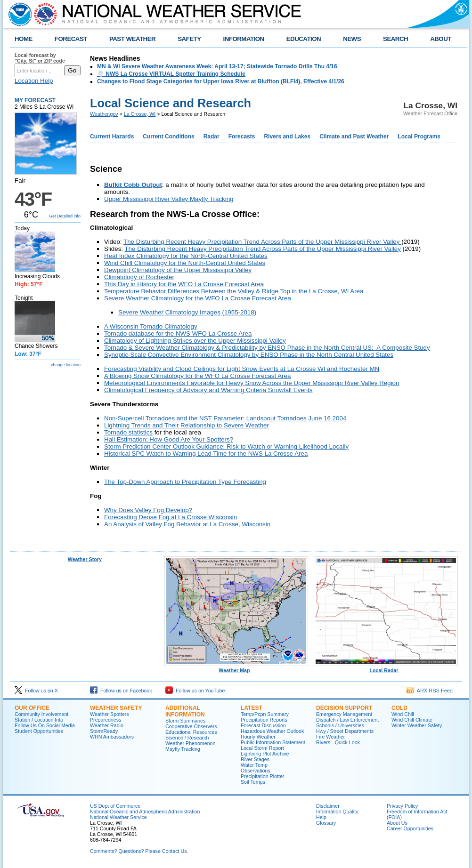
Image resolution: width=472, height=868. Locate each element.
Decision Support (344, 708)
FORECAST (71, 39)
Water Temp (254, 765)
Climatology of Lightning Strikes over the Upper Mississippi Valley (195, 341)
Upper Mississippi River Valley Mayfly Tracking (169, 199)
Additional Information (185, 711)
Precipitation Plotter (262, 776)
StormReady (104, 731)
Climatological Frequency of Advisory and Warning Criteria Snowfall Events (208, 390)
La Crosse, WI (140, 114)
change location (66, 365)
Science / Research (187, 738)
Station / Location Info (39, 720)
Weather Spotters (110, 714)
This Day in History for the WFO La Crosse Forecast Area (184, 284)
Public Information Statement (273, 742)
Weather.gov (104, 114)
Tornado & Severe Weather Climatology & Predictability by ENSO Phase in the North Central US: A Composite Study (267, 348)
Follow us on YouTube (195, 691)
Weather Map (236, 668)
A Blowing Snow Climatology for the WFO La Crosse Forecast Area (197, 376)
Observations (256, 771)
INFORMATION (244, 39)
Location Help (34, 81)
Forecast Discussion (263, 725)
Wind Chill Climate (412, 720)
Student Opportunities (39, 731)
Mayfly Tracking (183, 749)
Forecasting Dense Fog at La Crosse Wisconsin (171, 517)
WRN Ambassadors (112, 737)
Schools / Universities (340, 725)
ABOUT (441, 39)
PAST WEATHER (132, 39)
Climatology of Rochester (139, 277)
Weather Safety (116, 708)
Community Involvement (41, 714)
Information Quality (337, 812)
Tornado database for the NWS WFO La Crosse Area (178, 334)
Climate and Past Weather (354, 137)
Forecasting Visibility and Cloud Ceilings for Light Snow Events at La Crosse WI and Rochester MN (242, 369)
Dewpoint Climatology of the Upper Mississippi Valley (178, 270)
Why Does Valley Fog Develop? (148, 510)
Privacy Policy (402, 806)
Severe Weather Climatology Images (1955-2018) (187, 312)
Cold (399, 708)
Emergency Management (344, 714)
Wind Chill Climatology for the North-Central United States (185, 263)
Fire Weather (330, 737)
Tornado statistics (128, 432)
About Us (397, 823)
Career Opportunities (410, 828)
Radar (212, 137)
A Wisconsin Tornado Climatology (151, 326)
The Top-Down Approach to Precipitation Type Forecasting (185, 482)
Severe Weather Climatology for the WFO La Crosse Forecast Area (198, 298)
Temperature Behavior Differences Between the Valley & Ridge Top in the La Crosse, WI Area (234, 291)
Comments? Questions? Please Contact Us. (139, 851)
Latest (252, 708)
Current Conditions (168, 137)
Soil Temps (253, 782)
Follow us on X (36, 691)
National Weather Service (118, 817)
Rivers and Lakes (287, 137)
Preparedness (106, 720)
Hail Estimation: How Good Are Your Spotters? (169, 439)
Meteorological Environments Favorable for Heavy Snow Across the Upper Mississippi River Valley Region (252, 383)
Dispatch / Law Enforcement (347, 720)
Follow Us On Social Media (45, 725)
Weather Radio (107, 725)
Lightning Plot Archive (265, 754)
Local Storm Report (262, 748)
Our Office (32, 708)
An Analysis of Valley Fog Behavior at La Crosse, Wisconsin (187, 524)
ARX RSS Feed (430, 691)
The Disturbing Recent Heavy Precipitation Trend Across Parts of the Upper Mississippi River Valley (262, 242)
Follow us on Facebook (121, 691)
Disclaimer (328, 806)
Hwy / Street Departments (345, 731)
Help (321, 817)
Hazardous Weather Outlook (272, 731)
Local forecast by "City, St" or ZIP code (40, 58)
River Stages (255, 759)
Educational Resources (191, 732)
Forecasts (242, 137)
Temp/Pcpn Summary (265, 714)
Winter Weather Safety (417, 725)
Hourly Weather (258, 737)
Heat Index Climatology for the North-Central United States (186, 256)
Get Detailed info (65, 216)
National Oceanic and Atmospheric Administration (145, 812)
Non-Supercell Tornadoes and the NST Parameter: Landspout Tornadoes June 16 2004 (225, 418)
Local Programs (419, 137)
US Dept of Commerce (115, 806)
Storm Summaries (185, 721)
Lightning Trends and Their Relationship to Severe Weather (187, 425)
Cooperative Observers (191, 726)
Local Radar (386, 668)
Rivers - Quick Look (338, 742)
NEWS (352, 39)
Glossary (326, 823)
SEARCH (395, 39)
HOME (24, 39)
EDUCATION (304, 39)
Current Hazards (112, 137)
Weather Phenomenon (190, 743)
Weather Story (85, 559)
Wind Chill (403, 714)
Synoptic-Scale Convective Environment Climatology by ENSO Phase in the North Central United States (249, 355)
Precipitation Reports (264, 720)
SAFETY (189, 39)
